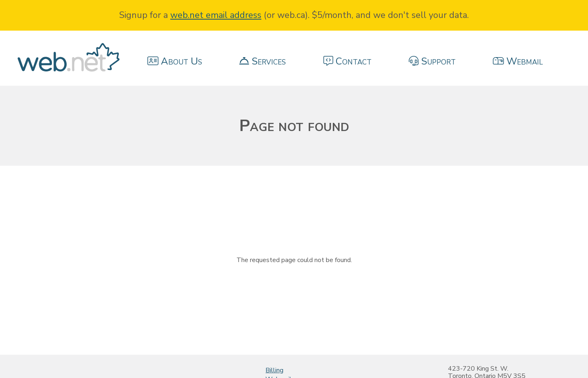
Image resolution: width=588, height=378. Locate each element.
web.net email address (216, 15)
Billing (274, 370)
